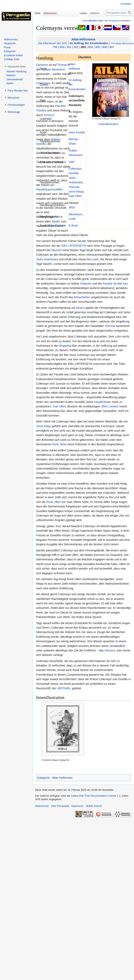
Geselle (74, 173)
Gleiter (56, 221)
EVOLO (49, 115)
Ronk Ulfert (54, 502)
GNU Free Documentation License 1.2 (99, 796)
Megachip (65, 346)
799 (55, 47)
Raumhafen (56, 226)
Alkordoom (76, 214)
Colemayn (75, 169)
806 (105, 47)
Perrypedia (113, 21)
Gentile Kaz (120, 284)
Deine (90, 21)
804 (90, 47)
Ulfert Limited (109, 406)
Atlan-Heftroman (62, 778)
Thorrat (62, 65)
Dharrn (80, 308)
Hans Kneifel (77, 132)
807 (112, 47)
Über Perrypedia (60, 806)
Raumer (56, 250)
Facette (108, 284)
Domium (110, 650)
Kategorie (43, 778)
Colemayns (43, 83)
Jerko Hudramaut (47, 259)
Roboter (56, 139)
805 (98, 47)
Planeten (61, 106)
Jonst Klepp (76, 191)
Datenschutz (42, 806)
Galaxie (46, 69)
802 (76, 47)
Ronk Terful (59, 444)
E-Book (73, 225)
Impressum (77, 806)
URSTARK (64, 688)
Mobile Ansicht (94, 806)
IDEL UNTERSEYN (74, 246)
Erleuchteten (82, 297)
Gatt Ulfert (75, 196)
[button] (17, 67)
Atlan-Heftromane (83, 39)
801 (69, 47)
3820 (72, 207)
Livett (72, 219)
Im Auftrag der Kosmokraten (89, 43)
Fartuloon (42, 65)
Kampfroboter (102, 402)
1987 (72, 162)
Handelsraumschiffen (49, 189)
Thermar (74, 187)
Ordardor (86, 284)
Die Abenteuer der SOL (53, 43)
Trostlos (41, 110)
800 (62, 47)
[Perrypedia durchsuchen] (119, 13)
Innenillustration (109, 124)
